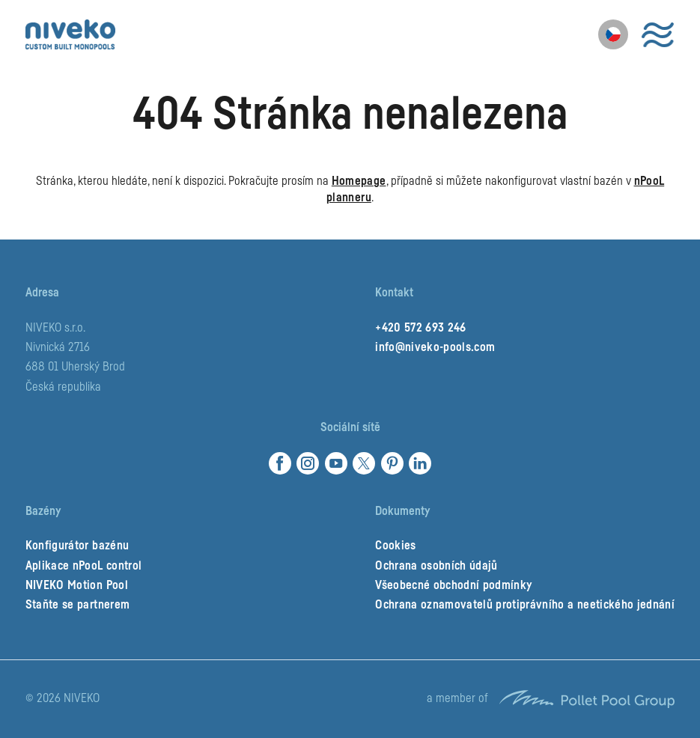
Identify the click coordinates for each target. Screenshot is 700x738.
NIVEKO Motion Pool (77, 585)
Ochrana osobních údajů (436, 566)
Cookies (395, 546)
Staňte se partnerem (77, 605)
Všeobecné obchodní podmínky (453, 585)
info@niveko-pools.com (435, 347)
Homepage (359, 181)
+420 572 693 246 (420, 328)
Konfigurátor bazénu (77, 546)
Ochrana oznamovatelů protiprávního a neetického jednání (525, 605)
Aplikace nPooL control (83, 566)
